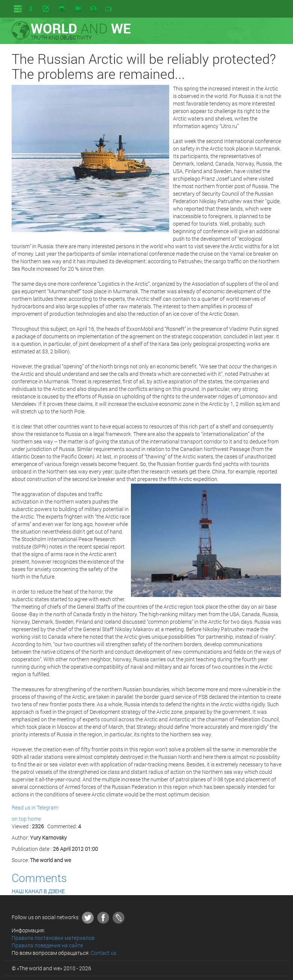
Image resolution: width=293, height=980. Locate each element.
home (34, 819)
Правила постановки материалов (53, 938)
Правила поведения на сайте (47, 945)
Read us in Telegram (35, 807)
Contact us (104, 953)
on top (19, 819)
